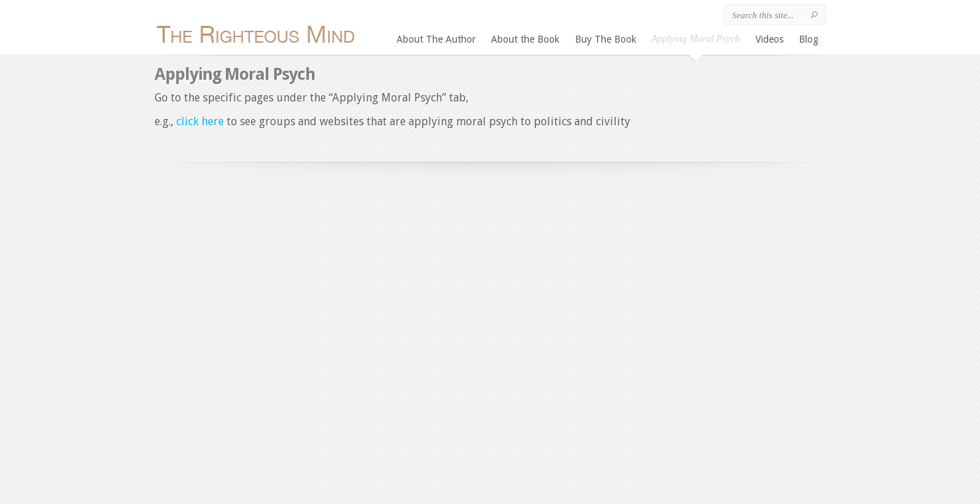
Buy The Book (606, 39)
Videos (769, 39)
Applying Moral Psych (696, 39)
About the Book (525, 39)
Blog (809, 39)
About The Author (436, 39)
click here (201, 121)
